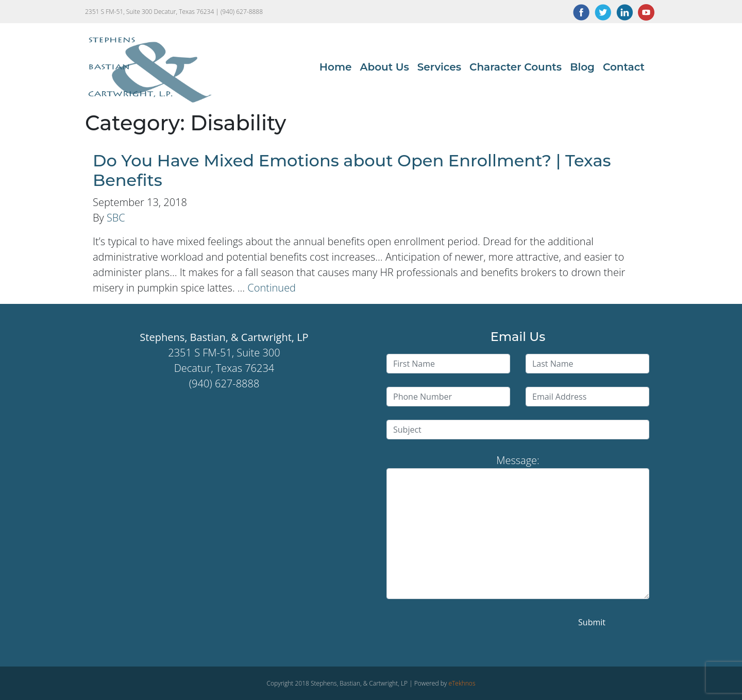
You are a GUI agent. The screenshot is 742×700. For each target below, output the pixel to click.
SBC (116, 218)
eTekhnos (462, 683)
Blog (582, 67)
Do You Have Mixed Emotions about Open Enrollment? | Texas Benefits (352, 170)
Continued (272, 288)
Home (336, 67)
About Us (384, 67)
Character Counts (516, 67)
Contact (624, 67)
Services (439, 67)
